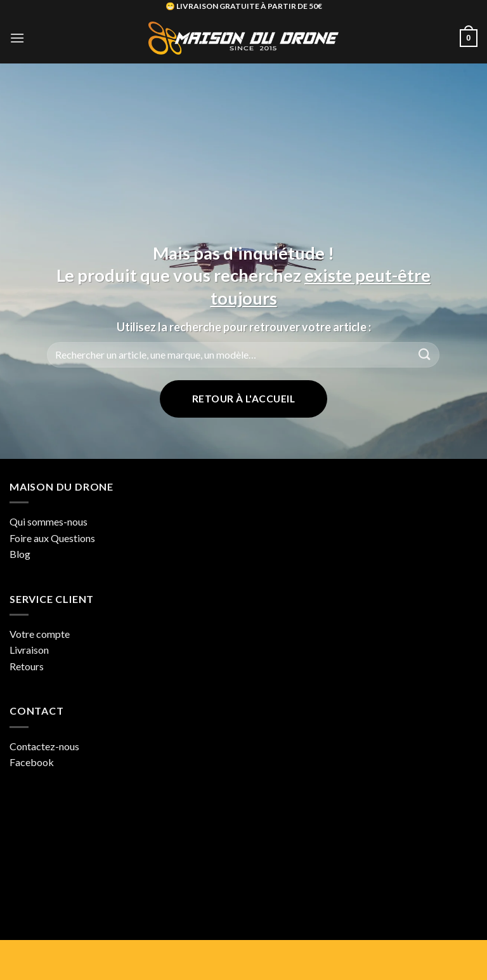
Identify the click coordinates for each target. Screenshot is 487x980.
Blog (20, 554)
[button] (17, 38)
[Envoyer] (425, 354)
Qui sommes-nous (49, 521)
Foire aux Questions (52, 538)
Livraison (29, 650)
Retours (27, 666)
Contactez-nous (44, 746)
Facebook (32, 762)
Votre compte (40, 634)
